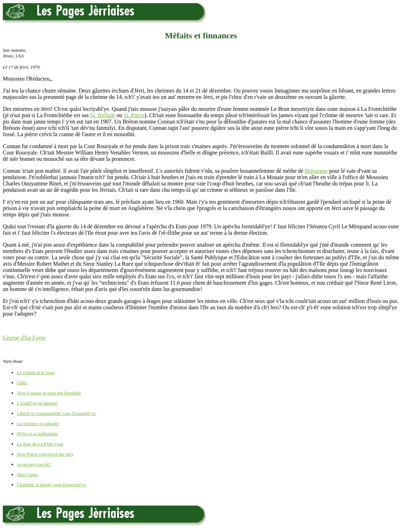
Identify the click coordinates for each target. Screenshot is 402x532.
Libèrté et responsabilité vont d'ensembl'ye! (57, 413)
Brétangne (316, 171)
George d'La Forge (24, 338)
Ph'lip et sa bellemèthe (37, 434)
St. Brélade (103, 115)
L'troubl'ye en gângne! (37, 403)
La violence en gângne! (38, 423)
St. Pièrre (134, 115)
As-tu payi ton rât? (34, 464)
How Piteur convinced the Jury (45, 454)
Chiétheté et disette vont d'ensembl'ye (51, 485)
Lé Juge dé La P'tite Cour (40, 444)
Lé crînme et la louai (36, 372)
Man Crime (27, 474)
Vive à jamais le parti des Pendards (49, 393)
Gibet (22, 383)
